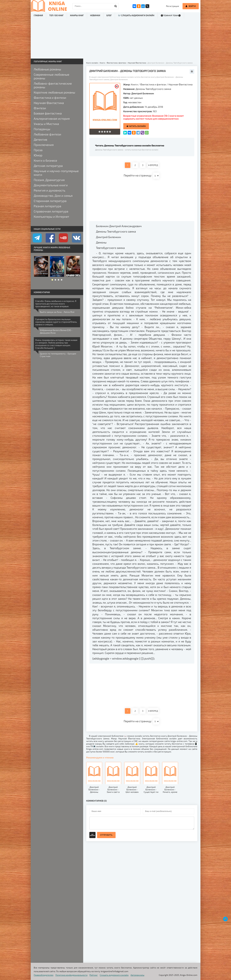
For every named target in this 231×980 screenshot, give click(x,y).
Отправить (106, 835)
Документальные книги (51, 185)
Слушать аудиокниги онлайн (114, 975)
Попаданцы (42, 129)
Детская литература (48, 166)
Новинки (95, 15)
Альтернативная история (52, 118)
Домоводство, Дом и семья (53, 196)
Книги (134, 84)
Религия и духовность (50, 190)
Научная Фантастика (181, 84)
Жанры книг (77, 15)
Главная (38, 15)
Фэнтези (40, 108)
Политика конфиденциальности (71, 975)
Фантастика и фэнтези (153, 84)
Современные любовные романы (52, 76)
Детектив (41, 139)
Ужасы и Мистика (46, 124)
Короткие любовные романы (54, 92)
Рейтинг (94, 975)
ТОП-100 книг (56, 15)
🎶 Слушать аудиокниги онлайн (136, 15)
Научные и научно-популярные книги (56, 173)
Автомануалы (137, 975)
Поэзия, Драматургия (49, 180)
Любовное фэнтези (48, 134)
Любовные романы (47, 69)
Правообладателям (44, 975)
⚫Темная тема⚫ (171, 15)
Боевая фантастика (48, 113)
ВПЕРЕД (153, 165)
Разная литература (48, 206)
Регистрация (172, 6)
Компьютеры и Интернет (52, 216)
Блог (109, 15)
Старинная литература (50, 201)
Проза (38, 150)
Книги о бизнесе (45, 160)
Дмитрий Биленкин (143, 93)
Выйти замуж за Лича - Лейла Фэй (57, 312)
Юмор (38, 155)
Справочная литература (51, 211)
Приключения (44, 145)
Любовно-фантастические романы (53, 85)
